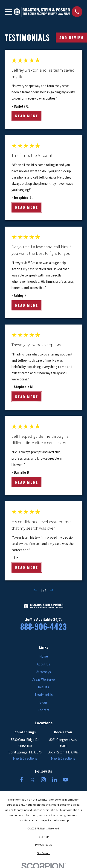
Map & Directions (25, 758)
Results (43, 687)
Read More (27, 116)
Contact (44, 710)
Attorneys (44, 672)
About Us (43, 664)
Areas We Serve (44, 679)
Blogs (43, 702)
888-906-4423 (43, 627)
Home (44, 656)
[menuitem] (43, 837)
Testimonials (44, 695)
